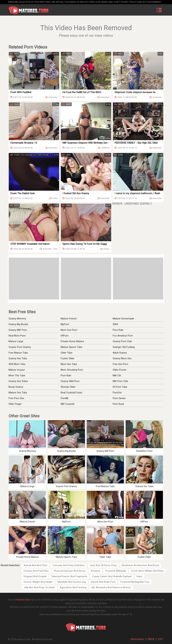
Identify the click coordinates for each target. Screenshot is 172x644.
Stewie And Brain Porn (103, 582)
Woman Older (68, 387)
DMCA (151, 639)
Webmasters (137, 639)
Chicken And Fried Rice (36, 571)
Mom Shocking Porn (72, 370)
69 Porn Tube (120, 387)
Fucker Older (68, 358)
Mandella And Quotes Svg (72, 582)
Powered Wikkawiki (116, 571)
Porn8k (64, 398)
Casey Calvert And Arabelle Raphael (112, 576)
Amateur (95, 571)
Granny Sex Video (18, 381)
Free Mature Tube (18, 353)
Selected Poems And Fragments (69, 576)
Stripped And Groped (35, 576)
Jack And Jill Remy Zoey (103, 565)
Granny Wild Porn (70, 381)
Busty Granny (16, 387)
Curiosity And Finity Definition (69, 565)
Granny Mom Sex (122, 358)
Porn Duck (118, 404)
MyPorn (65, 324)
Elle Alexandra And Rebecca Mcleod (111, 587)
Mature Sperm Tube (71, 347)
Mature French (69, 319)
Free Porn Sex (16, 398)
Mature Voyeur (17, 370)
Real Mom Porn (17, 336)
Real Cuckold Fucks (71, 393)
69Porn (65, 336)
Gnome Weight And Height (38, 582)
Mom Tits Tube (17, 375)
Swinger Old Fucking (124, 347)
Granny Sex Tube (18, 358)
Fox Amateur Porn (123, 336)
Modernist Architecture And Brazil (140, 565)
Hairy (139, 576)
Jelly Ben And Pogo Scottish (39, 587)
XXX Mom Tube (17, 364)
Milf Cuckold (67, 404)
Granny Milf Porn (18, 330)
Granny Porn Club (122, 341)
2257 (161, 639)
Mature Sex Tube (18, 393)
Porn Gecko (119, 398)
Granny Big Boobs (18, 324)
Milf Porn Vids (120, 381)
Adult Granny (120, 353)
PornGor (117, 393)
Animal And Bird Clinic (36, 565)
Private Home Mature (72, 341)
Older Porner (120, 370)
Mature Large (16, 341)
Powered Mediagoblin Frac (135, 582)
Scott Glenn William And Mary (147, 571)
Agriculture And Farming (73, 587)
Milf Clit (117, 375)
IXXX (115, 324)
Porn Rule (118, 330)
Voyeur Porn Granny (20, 347)
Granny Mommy (17, 319)
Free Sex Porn (120, 364)
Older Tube (67, 353)
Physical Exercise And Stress (70, 571)
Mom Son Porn (69, 330)
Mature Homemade (123, 319)
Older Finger (15, 404)
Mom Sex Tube (69, 364)
